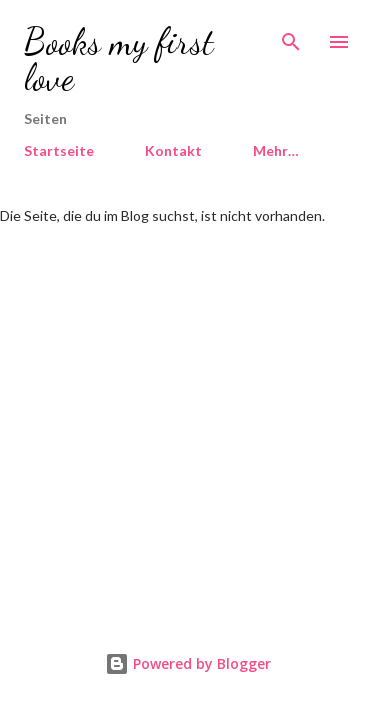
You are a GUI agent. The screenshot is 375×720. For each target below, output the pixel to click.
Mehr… (276, 150)
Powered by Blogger (188, 663)
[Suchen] (291, 36)
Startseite (59, 150)
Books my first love (119, 59)
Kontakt (173, 150)
